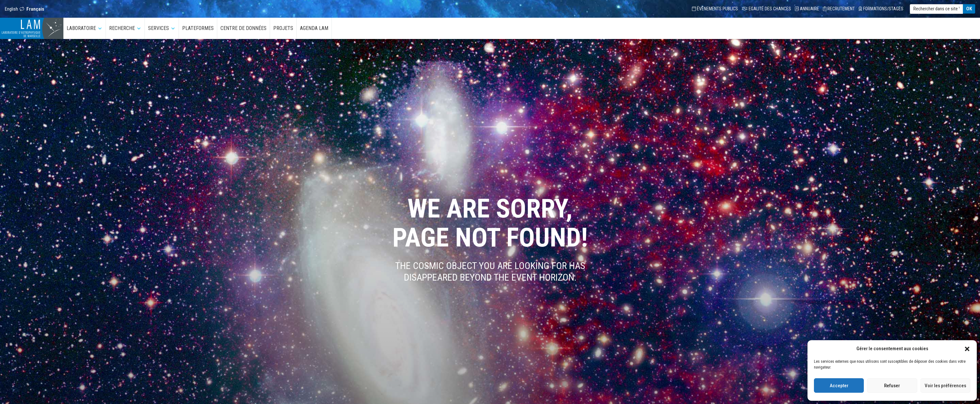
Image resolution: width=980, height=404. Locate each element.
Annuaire (807, 9)
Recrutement (839, 9)
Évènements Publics (715, 9)
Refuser (892, 386)
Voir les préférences (945, 386)
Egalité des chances (766, 9)
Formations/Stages (881, 9)
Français (35, 9)
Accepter (839, 386)
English (11, 9)
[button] (967, 349)
